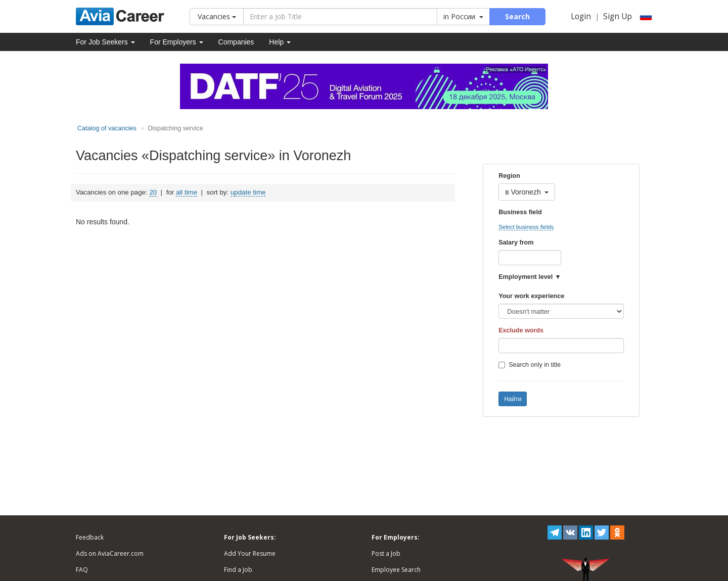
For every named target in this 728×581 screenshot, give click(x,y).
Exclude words (521, 330)
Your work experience (531, 296)
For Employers (177, 42)
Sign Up (618, 16)
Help (280, 42)
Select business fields (526, 227)
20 (153, 192)
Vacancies (217, 16)
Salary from (516, 243)
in (463, 16)
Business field (520, 212)
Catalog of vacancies (107, 128)
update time (248, 192)
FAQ (82, 570)
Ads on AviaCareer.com (110, 553)
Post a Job (386, 553)
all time (187, 192)
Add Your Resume (250, 553)
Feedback (90, 537)
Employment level (526, 277)
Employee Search (396, 570)
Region (509, 176)
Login (581, 16)
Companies (236, 42)
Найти (513, 399)
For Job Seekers (105, 42)
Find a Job (238, 570)
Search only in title (530, 365)
